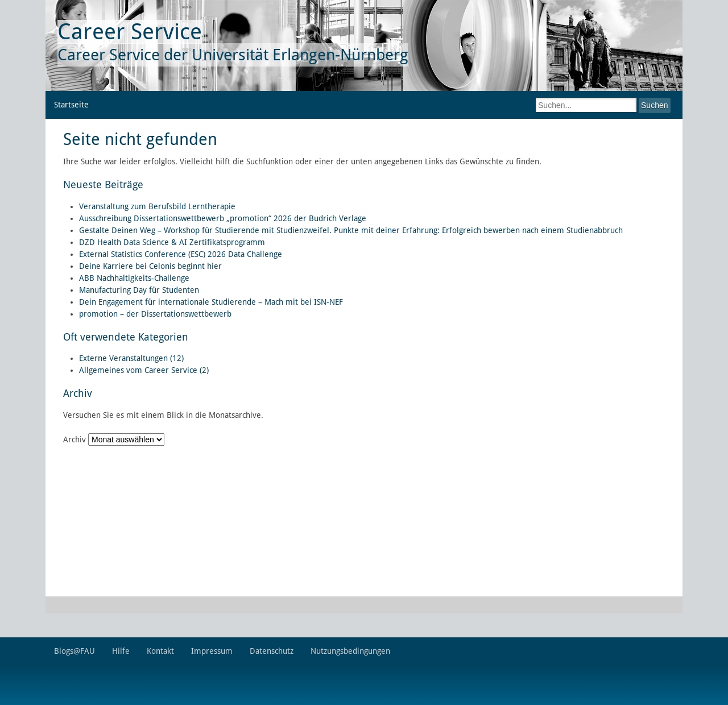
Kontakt (160, 651)
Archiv (75, 439)
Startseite (71, 105)
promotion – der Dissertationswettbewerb (155, 314)
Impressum (212, 651)
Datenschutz (272, 651)
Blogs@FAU (75, 651)
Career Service (130, 32)
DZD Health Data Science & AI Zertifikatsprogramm (172, 242)
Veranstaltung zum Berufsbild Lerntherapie (157, 206)
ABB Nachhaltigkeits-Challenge (134, 278)
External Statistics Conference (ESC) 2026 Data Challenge (181, 254)
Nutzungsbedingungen (350, 651)
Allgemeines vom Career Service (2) (144, 370)
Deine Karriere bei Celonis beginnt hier (150, 266)
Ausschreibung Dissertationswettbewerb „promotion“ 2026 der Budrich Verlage (223, 218)
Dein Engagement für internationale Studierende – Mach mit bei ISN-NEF (211, 302)
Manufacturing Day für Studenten (139, 290)
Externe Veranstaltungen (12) (131, 358)
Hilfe (121, 651)
